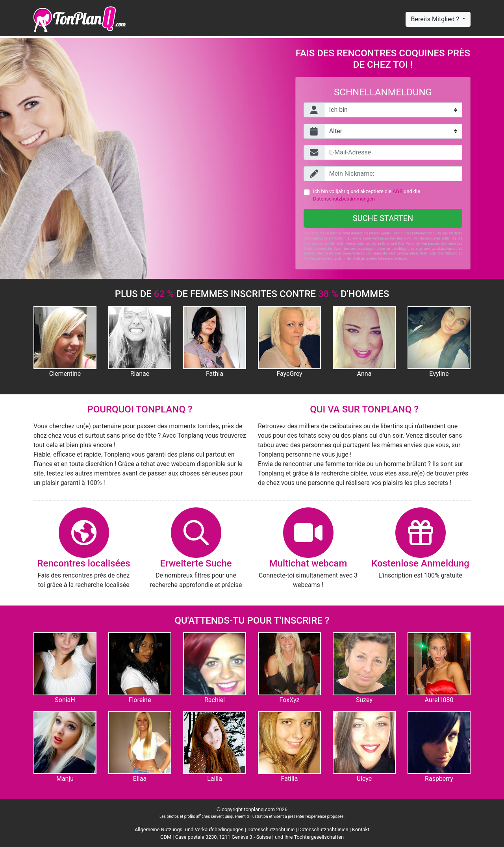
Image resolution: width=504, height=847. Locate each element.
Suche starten (383, 218)
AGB (397, 191)
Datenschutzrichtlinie (271, 829)
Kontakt (361, 829)
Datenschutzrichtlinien (323, 829)
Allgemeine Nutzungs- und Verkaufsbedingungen (189, 829)
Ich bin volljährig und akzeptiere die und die (367, 195)
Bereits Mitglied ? (435, 19)
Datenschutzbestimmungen (344, 199)
